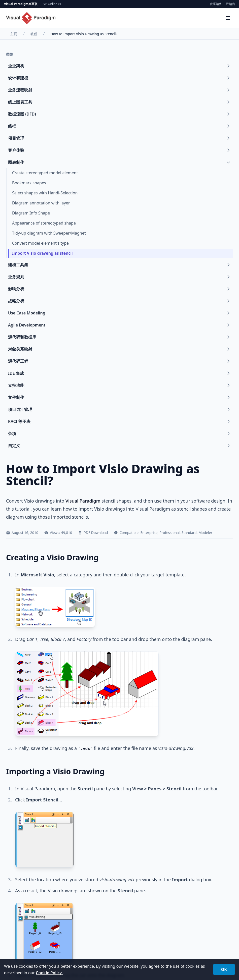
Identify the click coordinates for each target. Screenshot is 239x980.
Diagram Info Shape (31, 213)
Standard (189, 533)
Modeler (205, 533)
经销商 (230, 4)
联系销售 (216, 4)
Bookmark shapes (29, 183)
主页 (14, 34)
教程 (34, 34)
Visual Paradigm (83, 501)
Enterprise (149, 533)
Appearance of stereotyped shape (44, 223)
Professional (170, 533)
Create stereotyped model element (45, 173)
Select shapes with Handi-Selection (45, 193)
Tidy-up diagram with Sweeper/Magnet (49, 233)
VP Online (53, 4)
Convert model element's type (40, 243)
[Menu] (228, 18)
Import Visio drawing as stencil (42, 253)
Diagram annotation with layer (41, 203)
